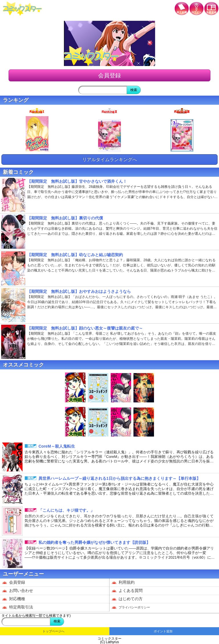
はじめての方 (127, 599)
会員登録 (109, 75)
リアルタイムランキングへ (109, 160)
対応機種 (14, 599)
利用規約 (123, 583)
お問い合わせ (18, 591)
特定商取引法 (18, 607)
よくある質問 (127, 591)
